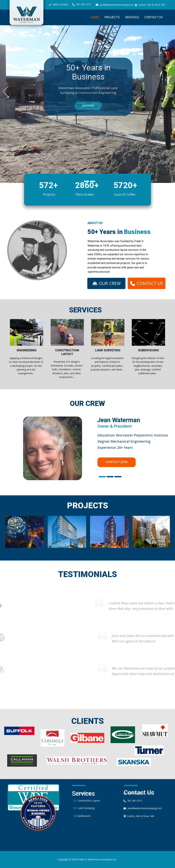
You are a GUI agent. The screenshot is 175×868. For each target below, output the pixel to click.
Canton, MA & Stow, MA (150, 5)
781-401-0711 (82, 4)
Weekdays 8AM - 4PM (138, 793)
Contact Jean (116, 462)
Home (95, 17)
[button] (6, 92)
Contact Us (154, 17)
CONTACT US (146, 283)
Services (132, 17)
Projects (112, 17)
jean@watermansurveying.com (115, 5)
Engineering (82, 793)
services (106, 106)
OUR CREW (106, 283)
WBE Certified (58, 5)
